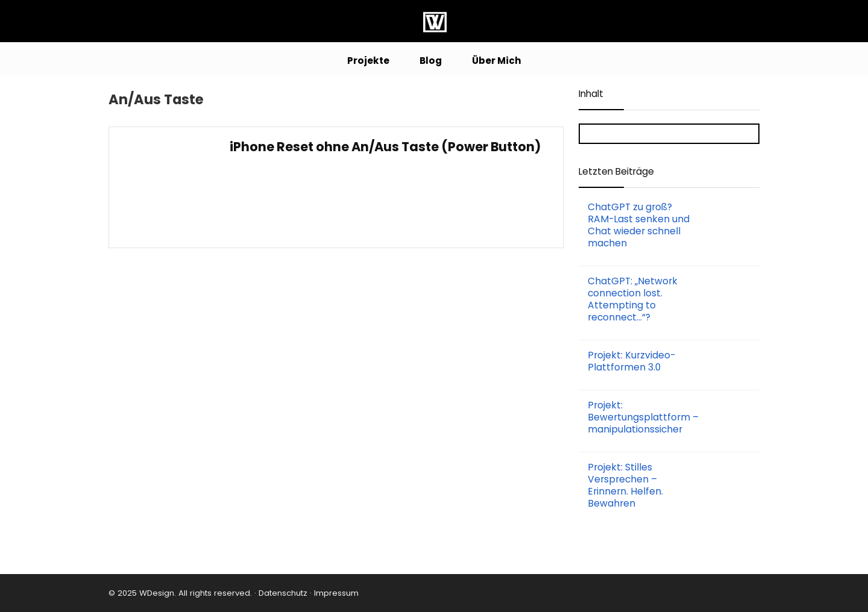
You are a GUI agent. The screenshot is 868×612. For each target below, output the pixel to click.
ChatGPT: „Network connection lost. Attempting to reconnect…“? (633, 299)
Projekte (368, 61)
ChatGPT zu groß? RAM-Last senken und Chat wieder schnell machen (639, 225)
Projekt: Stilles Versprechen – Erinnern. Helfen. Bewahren (625, 485)
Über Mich (497, 61)
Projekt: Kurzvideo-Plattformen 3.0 (631, 361)
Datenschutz (282, 593)
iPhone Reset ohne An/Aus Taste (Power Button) (385, 147)
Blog (431, 61)
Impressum (336, 593)
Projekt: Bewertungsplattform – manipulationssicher (643, 417)
